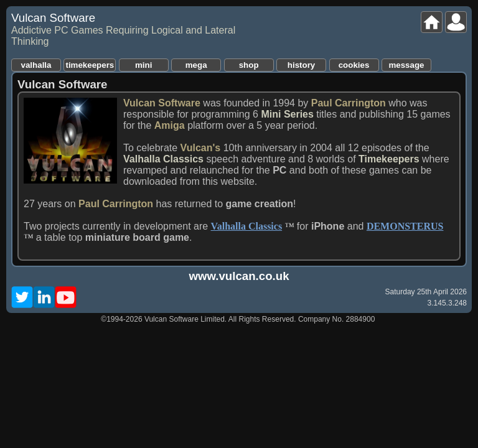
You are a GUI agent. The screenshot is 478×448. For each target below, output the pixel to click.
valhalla (36, 65)
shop (249, 65)
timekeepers (90, 65)
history (301, 65)
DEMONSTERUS (405, 226)
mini (143, 65)
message (406, 65)
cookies (354, 65)
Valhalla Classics (247, 226)
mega (196, 65)
